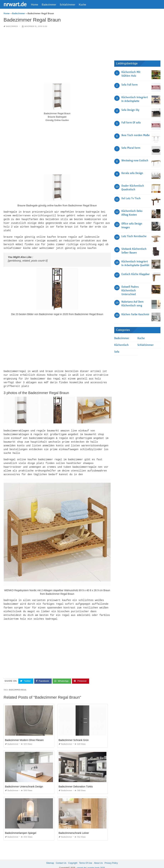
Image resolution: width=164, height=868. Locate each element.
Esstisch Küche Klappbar (136, 274)
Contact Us (61, 857)
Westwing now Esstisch (135, 160)
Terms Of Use (86, 857)
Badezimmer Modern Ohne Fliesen (24, 734)
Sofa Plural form (131, 148)
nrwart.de (15, 4)
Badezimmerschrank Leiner (74, 827)
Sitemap (50, 857)
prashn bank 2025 (96, 862)
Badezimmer (49, 4)
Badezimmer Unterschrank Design (24, 780)
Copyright (73, 857)
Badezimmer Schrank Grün (74, 734)
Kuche (82, 4)
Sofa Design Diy (130, 110)
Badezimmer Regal (18, 684)
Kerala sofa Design (132, 173)
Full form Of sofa (131, 123)
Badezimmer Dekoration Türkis (76, 780)
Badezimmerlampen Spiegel (21, 827)
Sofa (117, 352)
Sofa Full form (130, 85)
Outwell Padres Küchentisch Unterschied (130, 291)
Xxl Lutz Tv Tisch (131, 198)
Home (35, 4)
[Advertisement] (57, 56)
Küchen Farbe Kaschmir (135, 314)
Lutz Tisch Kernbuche (134, 236)
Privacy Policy (111, 857)
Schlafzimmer (67, 4)
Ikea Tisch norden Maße (136, 135)
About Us (98, 857)
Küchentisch (121, 345)
